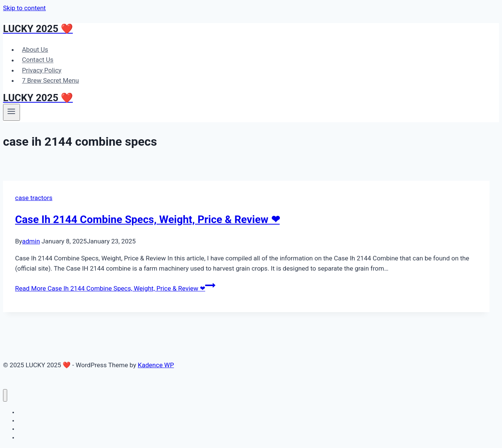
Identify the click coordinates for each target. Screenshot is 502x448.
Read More (115, 288)
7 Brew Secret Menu (50, 80)
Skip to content (24, 8)
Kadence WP (156, 365)
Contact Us (38, 60)
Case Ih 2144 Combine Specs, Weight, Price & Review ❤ (147, 219)
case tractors (34, 198)
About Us (35, 49)
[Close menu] (5, 395)
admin (31, 241)
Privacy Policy (42, 70)
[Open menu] (12, 112)
